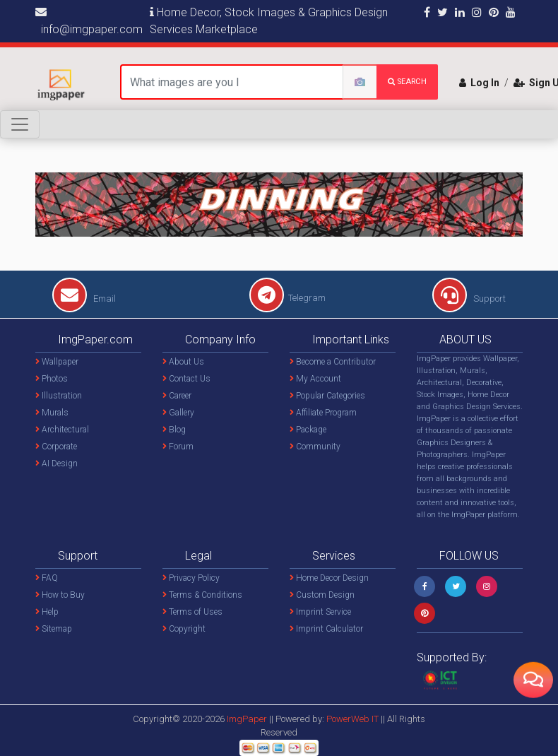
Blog (174, 430)
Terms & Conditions (202, 595)
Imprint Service (320, 612)
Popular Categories (327, 396)
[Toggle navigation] (20, 124)
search (407, 82)
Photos (52, 379)
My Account (315, 379)
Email (84, 299)
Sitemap (54, 629)
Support (469, 299)
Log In (479, 83)
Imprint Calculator (326, 629)
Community (315, 447)
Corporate (56, 447)
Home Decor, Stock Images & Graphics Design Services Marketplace (269, 21)
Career (177, 396)
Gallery (178, 413)
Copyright (184, 629)
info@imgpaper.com (89, 21)
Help (47, 612)
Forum (178, 447)
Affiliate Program (323, 413)
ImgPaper (247, 719)
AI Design (57, 463)
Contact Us (186, 379)
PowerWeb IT (354, 719)
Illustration (59, 396)
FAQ (47, 578)
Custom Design (322, 595)
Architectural (62, 430)
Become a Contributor (333, 362)
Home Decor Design (329, 578)
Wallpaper (57, 362)
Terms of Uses (192, 612)
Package (308, 430)
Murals (52, 413)
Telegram (287, 298)
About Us (183, 362)
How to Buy (60, 595)
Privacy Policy (191, 578)
